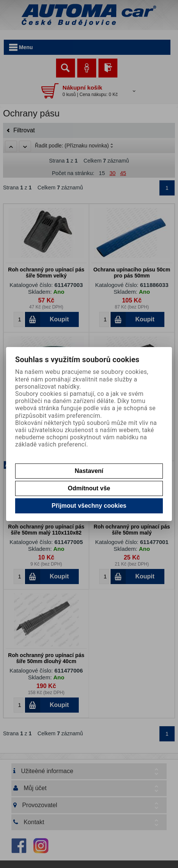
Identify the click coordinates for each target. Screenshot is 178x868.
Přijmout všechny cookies (89, 506)
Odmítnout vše (89, 488)
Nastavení (89, 471)
